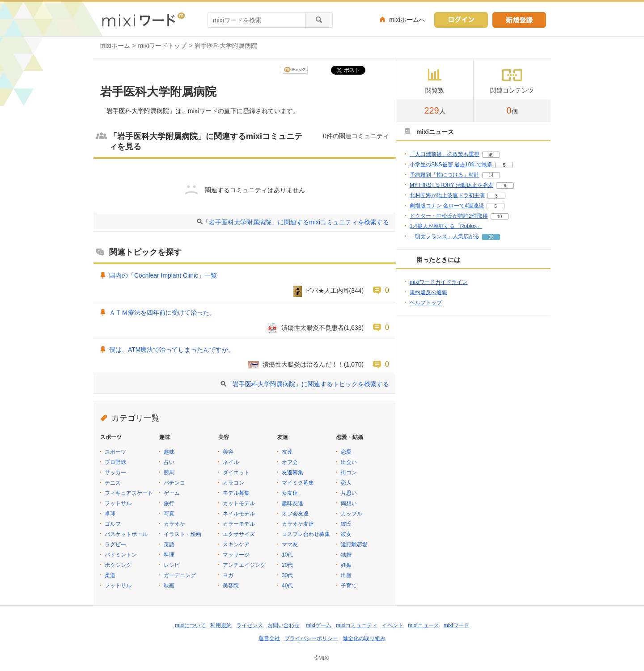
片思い (349, 493)
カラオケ (174, 524)
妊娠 (346, 565)
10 (499, 217)
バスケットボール (126, 534)
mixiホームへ (407, 20)
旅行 (169, 503)
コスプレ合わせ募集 (306, 534)
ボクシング (118, 565)
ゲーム (172, 493)
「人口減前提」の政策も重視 (445, 154)
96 (491, 237)
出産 (346, 575)
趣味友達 (292, 503)
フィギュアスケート (129, 493)
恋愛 (346, 452)
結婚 (346, 555)
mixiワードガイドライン (439, 282)
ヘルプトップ (426, 303)
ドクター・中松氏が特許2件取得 (449, 216)
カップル (352, 514)
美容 (228, 452)
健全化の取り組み (364, 638)
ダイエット (236, 473)
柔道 (110, 575)
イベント (393, 625)
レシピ (172, 565)
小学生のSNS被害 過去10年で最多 (451, 165)
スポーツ (115, 452)
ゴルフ (113, 524)
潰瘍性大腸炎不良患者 (313, 328)
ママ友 (290, 544)
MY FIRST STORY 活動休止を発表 (451, 185)
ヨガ (228, 575)
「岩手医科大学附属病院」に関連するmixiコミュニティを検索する (296, 222)
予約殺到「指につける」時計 (445, 175)
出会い (349, 462)
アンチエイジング (244, 565)
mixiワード (456, 625)
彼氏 (346, 524)
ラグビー (115, 544)
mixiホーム (115, 46)
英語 (169, 544)
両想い (349, 503)
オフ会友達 (295, 514)
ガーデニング (180, 575)
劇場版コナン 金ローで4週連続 (447, 206)
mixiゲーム (319, 625)
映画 (169, 586)
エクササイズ (239, 534)
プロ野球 (115, 462)
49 (491, 155)
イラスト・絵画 (182, 534)
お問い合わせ (284, 625)
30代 (287, 575)
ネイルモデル (239, 514)
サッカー (115, 473)
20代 (287, 565)
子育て (349, 586)
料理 (169, 555)
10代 (287, 555)
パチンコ (174, 483)
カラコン (233, 483)
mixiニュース (423, 625)
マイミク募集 (298, 483)
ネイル (231, 462)
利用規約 (221, 625)
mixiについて (190, 625)
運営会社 (269, 638)
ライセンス (250, 625)
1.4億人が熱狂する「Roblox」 (446, 226)
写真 (169, 514)
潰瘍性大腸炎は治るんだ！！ (303, 364)
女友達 (290, 493)
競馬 (169, 473)
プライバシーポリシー (311, 638)
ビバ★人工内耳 (327, 291)
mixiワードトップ (163, 46)
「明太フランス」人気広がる (445, 236)
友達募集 (292, 473)
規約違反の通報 (428, 292)
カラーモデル (239, 524)
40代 (287, 586)
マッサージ (236, 555)
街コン (349, 473)
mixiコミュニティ (357, 625)
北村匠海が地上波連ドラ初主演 (447, 195)
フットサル (118, 503)
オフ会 (290, 462)
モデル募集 (236, 493)
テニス (113, 483)
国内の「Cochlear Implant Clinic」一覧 (163, 275)
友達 (287, 452)
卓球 (110, 514)
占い (169, 462)
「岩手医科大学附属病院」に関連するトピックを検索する (308, 384)
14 (491, 175)
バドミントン (121, 555)
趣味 (169, 452)
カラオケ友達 (298, 524)
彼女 (346, 534)
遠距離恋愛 (354, 544)
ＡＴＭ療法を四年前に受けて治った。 (162, 312)
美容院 (231, 586)
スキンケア (236, 544)
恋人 (346, 483)
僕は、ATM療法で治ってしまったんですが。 (172, 350)
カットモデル (239, 503)
